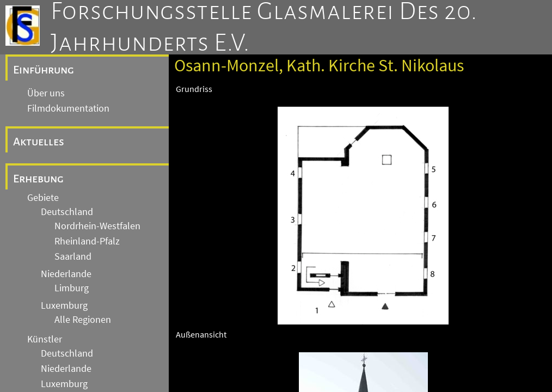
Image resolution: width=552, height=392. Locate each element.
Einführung (44, 70)
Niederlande (66, 274)
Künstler (45, 339)
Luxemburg (64, 305)
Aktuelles (39, 142)
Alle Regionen (83, 320)
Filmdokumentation (68, 108)
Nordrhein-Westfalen (97, 226)
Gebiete (43, 198)
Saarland (73, 256)
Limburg (72, 288)
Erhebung (38, 179)
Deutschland (67, 212)
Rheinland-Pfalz (87, 241)
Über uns (46, 93)
